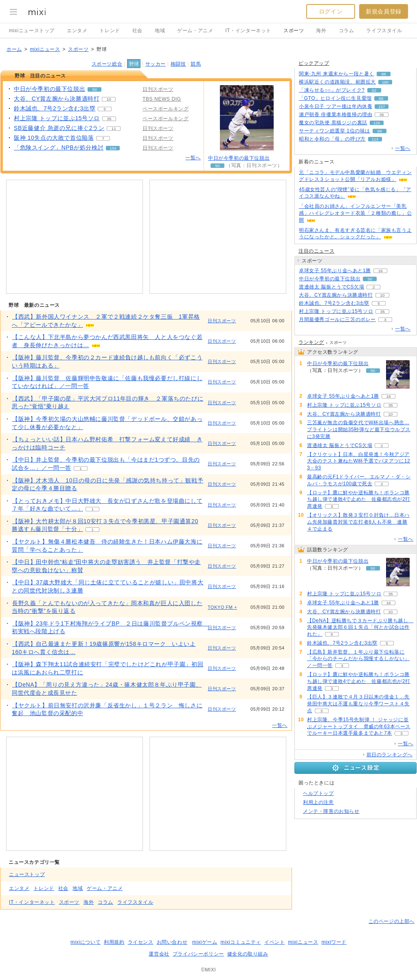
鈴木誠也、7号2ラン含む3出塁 (334, 303)
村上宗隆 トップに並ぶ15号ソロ (336, 311)
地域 (160, 31)
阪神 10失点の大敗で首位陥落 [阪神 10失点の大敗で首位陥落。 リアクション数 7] (54, 138)
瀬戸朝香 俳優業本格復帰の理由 (336, 115)
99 (379, 131)
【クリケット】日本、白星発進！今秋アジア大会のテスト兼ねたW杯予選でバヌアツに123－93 (359, 461)
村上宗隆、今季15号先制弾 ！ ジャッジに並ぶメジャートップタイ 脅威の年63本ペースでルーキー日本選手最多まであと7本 (359, 727)
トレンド (110, 31)
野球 (134, 64)
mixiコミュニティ (241, 942)
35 (109, 119)
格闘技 (178, 64)
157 (382, 107)
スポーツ (294, 31)
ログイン (331, 11)
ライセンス (141, 942)
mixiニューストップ (32, 31)
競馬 (196, 64)
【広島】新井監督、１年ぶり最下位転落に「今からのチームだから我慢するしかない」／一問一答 (358, 659)
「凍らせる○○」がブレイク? (332, 90)
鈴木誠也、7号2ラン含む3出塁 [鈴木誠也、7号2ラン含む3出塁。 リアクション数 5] (55, 108)
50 (95, 89)
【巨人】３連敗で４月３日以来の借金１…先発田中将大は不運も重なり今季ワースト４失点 (358, 704)
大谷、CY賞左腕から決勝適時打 (336, 295)
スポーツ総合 (107, 64)
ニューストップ (27, 874)
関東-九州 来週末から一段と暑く (337, 74)
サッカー (156, 64)
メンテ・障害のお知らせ (331, 811)
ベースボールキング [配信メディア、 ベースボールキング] (166, 109)
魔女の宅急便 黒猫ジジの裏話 (333, 123)
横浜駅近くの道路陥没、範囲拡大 (337, 82)
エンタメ (77, 31)
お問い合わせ (172, 942)
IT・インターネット (248, 31)
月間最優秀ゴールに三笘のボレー (337, 319)
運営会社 (159, 954)
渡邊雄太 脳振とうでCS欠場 (331, 287)
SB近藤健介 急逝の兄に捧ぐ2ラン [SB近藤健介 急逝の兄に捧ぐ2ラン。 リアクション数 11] (59, 128)
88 (383, 74)
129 (376, 123)
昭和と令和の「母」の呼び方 (332, 139)
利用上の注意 (318, 802)
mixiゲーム (205, 942)
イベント (274, 942)
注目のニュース (316, 251)
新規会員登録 (384, 11)
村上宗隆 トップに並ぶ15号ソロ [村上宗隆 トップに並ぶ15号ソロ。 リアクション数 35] (57, 118)
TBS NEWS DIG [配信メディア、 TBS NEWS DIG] (162, 99)
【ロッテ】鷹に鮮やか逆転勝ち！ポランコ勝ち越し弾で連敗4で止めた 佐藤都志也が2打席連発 (359, 500)
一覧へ (193, 158)
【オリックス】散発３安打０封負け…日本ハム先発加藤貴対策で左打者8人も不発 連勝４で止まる (358, 522)
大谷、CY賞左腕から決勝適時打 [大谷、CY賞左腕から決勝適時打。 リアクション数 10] (57, 99)
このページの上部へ (392, 921)
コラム (347, 31)
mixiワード (334, 942)
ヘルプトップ (318, 793)
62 (374, 90)
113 (375, 139)
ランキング (311, 342)
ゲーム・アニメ (195, 31)
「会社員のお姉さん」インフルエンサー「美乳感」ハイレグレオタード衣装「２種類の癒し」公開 (355, 213)
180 (385, 82)
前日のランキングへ (390, 755)
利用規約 (114, 942)
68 (381, 98)
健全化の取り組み (248, 954)
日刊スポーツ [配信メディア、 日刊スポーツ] (158, 89)
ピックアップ (314, 63)
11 (114, 129)
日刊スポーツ (222, 321)
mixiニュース (45, 49)
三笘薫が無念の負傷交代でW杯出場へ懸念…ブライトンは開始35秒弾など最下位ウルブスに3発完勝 (359, 429)
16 (380, 271)
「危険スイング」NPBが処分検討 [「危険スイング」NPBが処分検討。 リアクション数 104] (59, 148)
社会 (137, 31)
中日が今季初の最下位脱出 (239, 158)
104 (113, 148)
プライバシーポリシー (198, 954)
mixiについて (86, 942)
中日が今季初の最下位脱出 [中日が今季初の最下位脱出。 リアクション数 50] (49, 89)
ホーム (14, 49)
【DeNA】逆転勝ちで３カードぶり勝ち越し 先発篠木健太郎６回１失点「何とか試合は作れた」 (360, 628)
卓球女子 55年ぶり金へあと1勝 (335, 271)
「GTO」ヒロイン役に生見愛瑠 (335, 98)
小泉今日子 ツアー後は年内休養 (336, 106)
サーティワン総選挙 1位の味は (335, 131)
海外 (321, 31)
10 (109, 99)
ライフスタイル (384, 31)
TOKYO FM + (222, 607)
